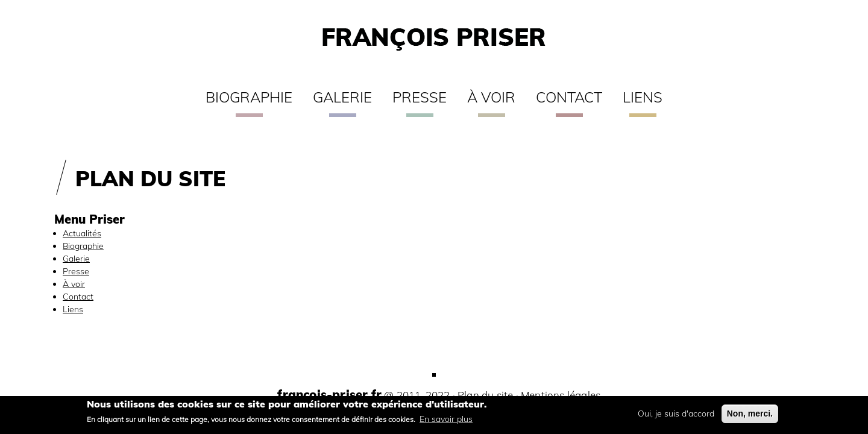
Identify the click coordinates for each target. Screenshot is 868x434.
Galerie (342, 97)
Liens (643, 97)
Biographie (249, 97)
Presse (420, 97)
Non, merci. (750, 417)
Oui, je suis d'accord (676, 417)
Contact (569, 97)
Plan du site (485, 395)
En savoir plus (446, 422)
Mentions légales (561, 395)
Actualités (82, 233)
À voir (491, 97)
